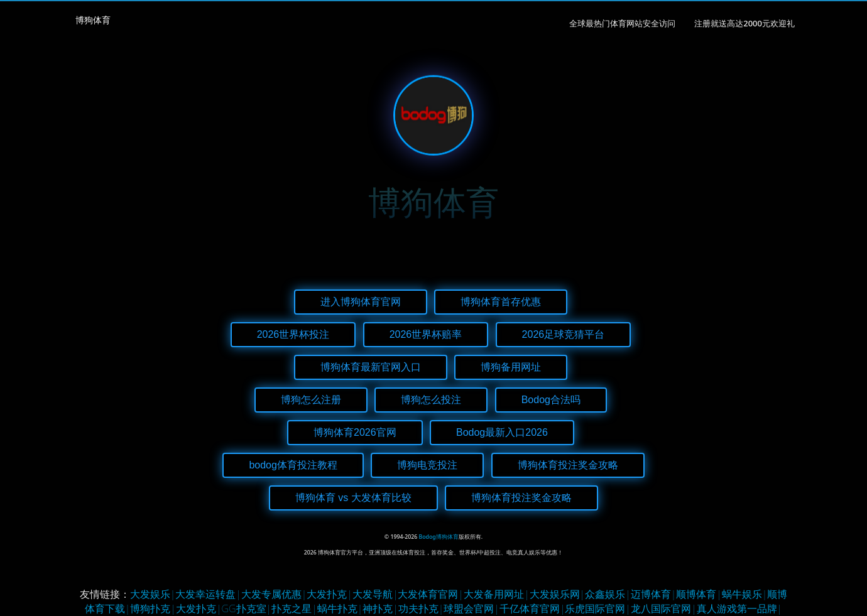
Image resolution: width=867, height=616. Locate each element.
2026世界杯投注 (293, 334)
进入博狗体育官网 (361, 302)
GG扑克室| (247, 608)
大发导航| (375, 594)
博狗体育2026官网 (355, 432)
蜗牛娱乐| (745, 594)
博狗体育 (93, 20)
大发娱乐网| (558, 594)
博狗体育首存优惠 (501, 302)
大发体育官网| (431, 594)
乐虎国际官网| (598, 608)
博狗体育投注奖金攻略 (568, 465)
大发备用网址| (497, 594)
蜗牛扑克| (340, 608)
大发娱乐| (153, 594)
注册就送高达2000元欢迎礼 (744, 23)
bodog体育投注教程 (293, 465)
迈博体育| (654, 594)
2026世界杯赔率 (426, 334)
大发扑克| (330, 594)
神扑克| (380, 608)
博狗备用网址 (511, 367)
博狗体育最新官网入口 (371, 367)
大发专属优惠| (274, 594)
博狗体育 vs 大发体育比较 (353, 498)
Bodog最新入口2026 (502, 432)
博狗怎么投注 (431, 400)
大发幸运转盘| (208, 594)
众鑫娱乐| (608, 594)
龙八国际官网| (664, 608)
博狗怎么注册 (311, 400)
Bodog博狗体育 (439, 537)
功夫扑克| (421, 608)
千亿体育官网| (532, 608)
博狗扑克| (153, 608)
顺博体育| (699, 594)
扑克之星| (294, 608)
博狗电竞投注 (427, 465)
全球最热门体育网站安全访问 (622, 23)
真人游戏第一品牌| (740, 608)
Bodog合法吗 (551, 400)
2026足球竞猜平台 (564, 334)
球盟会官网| (472, 608)
